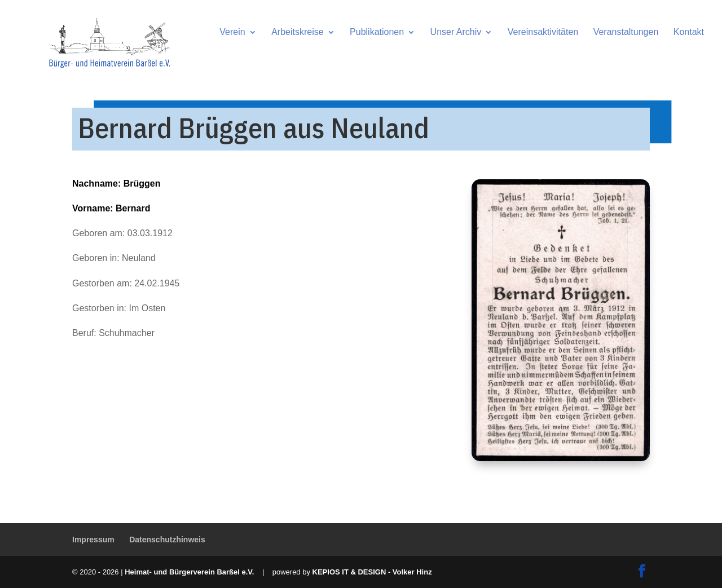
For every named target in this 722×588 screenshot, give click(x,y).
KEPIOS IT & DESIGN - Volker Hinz (372, 572)
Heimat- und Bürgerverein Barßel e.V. (189, 572)
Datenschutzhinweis (167, 540)
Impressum (93, 540)
